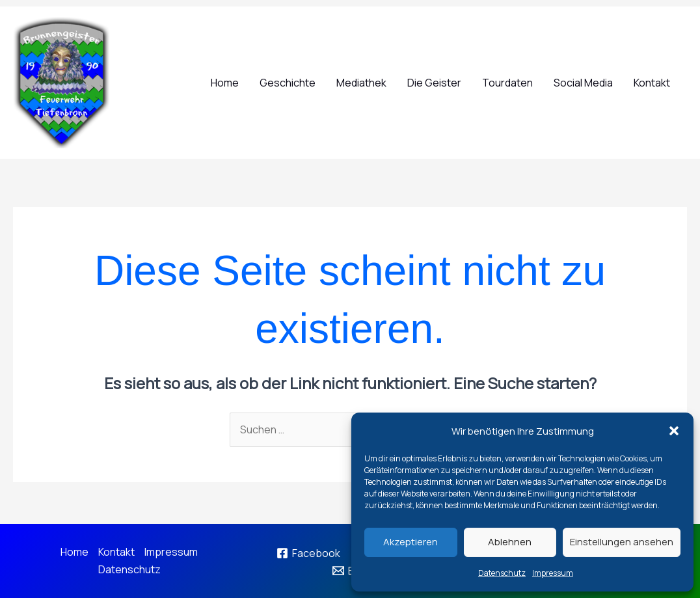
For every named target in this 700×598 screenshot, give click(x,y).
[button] (674, 431)
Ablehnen (510, 542)
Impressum (553, 573)
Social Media (583, 83)
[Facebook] (308, 553)
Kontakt (652, 83)
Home (225, 83)
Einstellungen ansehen (622, 542)
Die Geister (434, 83)
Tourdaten (507, 83)
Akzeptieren (411, 542)
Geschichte (288, 83)
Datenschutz (502, 573)
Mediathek (361, 83)
